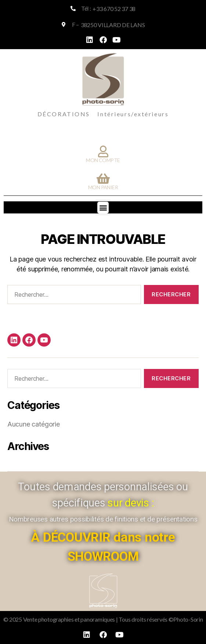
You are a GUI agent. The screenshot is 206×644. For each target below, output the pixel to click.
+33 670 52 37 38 (114, 9)
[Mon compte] (103, 151)
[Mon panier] (103, 179)
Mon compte (103, 160)
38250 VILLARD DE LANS (113, 25)
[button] (103, 207)
